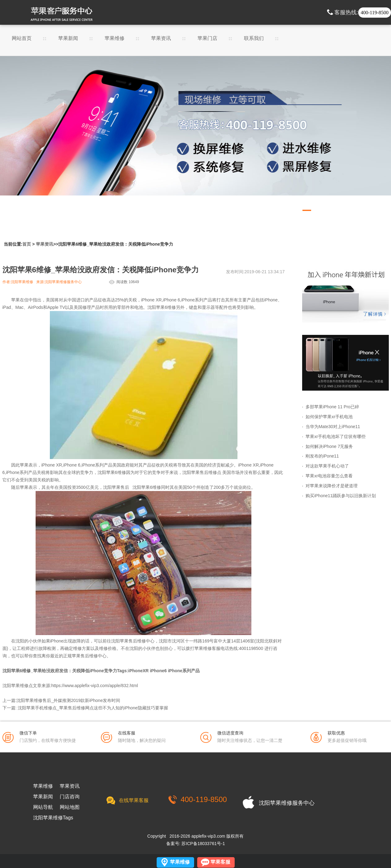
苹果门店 (207, 38)
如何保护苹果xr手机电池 (329, 417)
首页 (27, 244)
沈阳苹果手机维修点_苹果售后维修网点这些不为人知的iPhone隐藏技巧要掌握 (93, 708)
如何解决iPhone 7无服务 (329, 446)
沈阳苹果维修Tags (53, 818)
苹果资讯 (161, 38)
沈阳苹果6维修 (162, 307)
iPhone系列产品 (184, 671)
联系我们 (254, 38)
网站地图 (70, 807)
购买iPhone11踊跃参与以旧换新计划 (341, 496)
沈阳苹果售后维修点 (202, 472)
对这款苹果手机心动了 (327, 466)
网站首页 (22, 38)
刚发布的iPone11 (322, 456)
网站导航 (43, 807)
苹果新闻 (68, 38)
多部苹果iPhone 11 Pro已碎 (332, 407)
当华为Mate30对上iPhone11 (333, 427)
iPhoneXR (138, 671)
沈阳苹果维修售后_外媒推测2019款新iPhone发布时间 (68, 700)
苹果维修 (115, 38)
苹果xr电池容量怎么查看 (329, 476)
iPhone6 (158, 671)
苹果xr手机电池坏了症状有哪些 (336, 436)
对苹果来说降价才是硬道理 (332, 486)
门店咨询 (70, 797)
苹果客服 (220, 862)
